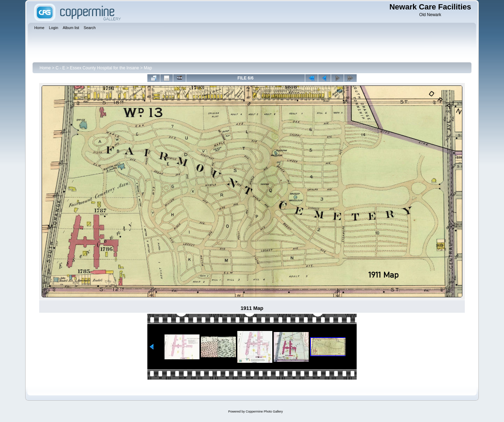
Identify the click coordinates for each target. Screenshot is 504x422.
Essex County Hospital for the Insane (104, 68)
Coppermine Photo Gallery (264, 411)
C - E (60, 68)
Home (45, 68)
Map (148, 68)
